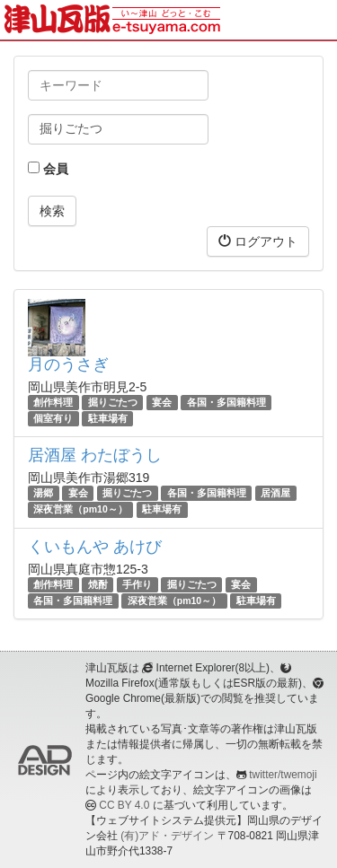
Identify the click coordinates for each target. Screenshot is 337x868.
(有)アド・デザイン (167, 836)
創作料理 (53, 402)
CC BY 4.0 (124, 805)
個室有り (53, 418)
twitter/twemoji (283, 775)
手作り (137, 584)
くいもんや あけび (95, 547)
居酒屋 (275, 493)
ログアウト (258, 241)
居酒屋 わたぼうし (95, 455)
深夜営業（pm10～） (80, 510)
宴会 (162, 402)
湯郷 (43, 493)
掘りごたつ (113, 402)
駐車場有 (108, 418)
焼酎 (98, 584)
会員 (48, 169)
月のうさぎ (68, 364)
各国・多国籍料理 (226, 402)
